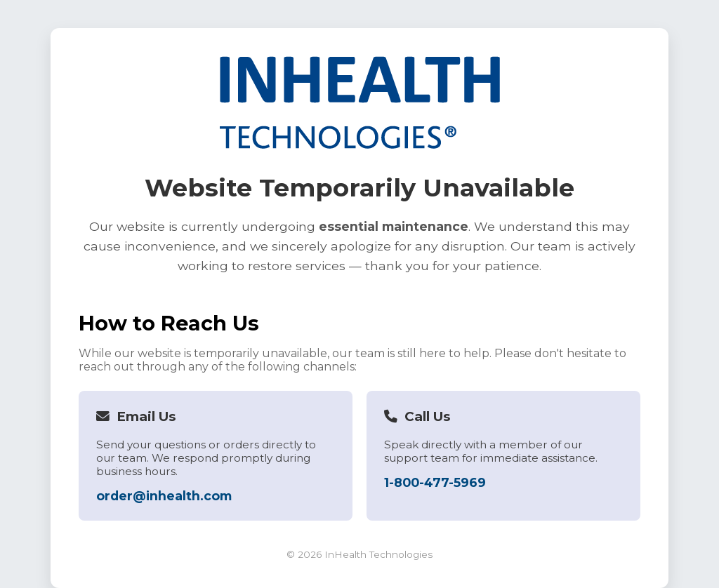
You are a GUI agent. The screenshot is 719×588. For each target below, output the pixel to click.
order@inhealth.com (164, 496)
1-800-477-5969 (435, 482)
